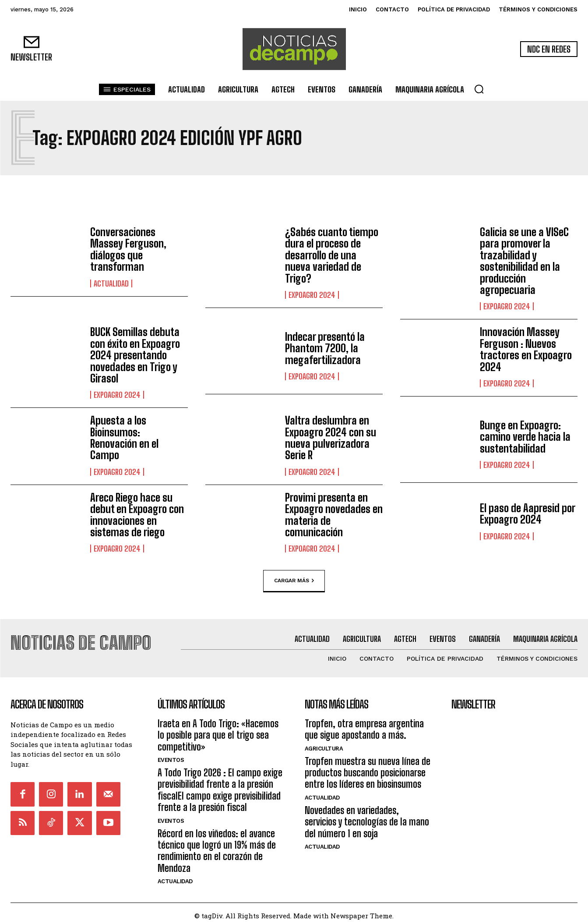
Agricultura (324, 744)
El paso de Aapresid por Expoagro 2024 (527, 514)
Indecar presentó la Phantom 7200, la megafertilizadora (325, 348)
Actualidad (111, 283)
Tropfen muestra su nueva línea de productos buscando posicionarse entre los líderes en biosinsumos (368, 768)
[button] (479, 89)
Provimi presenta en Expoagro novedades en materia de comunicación (334, 515)
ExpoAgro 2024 (312, 295)
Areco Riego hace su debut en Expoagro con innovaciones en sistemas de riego (137, 515)
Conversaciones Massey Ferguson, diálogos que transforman (128, 249)
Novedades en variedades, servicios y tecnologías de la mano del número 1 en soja (367, 817)
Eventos (171, 756)
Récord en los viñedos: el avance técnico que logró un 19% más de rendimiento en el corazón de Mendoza (217, 846)
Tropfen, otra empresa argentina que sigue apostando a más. (364, 724)
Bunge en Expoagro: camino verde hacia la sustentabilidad (525, 437)
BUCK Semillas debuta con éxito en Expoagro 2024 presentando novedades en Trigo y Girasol (135, 355)
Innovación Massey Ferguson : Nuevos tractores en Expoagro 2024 (526, 349)
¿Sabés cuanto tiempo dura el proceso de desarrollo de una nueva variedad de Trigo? (332, 255)
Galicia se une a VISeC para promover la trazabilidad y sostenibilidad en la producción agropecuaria (524, 261)
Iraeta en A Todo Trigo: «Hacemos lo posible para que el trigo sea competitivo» (218, 730)
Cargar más (294, 581)
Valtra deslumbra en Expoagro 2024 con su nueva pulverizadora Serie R (331, 438)
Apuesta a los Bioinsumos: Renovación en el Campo (124, 438)
